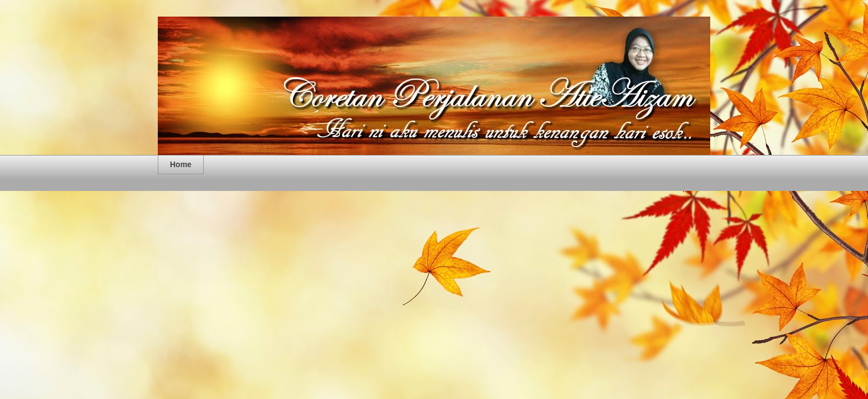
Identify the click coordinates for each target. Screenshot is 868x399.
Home (181, 164)
